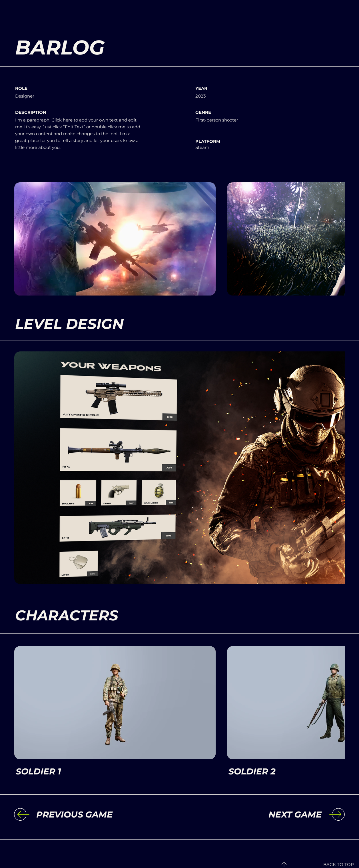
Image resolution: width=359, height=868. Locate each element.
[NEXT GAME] (275, 815)
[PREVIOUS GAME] (83, 815)
